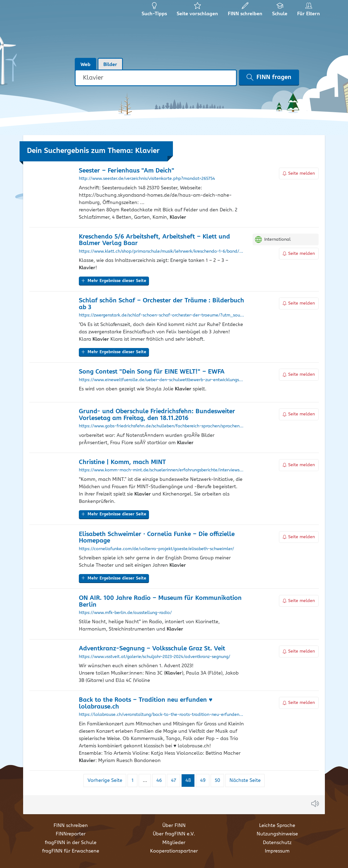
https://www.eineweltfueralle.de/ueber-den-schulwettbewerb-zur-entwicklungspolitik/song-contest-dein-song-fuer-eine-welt (162, 380)
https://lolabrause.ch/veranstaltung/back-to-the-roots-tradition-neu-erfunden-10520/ (162, 715)
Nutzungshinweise (277, 834)
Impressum (277, 851)
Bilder (110, 65)
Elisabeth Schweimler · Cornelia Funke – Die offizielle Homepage (157, 538)
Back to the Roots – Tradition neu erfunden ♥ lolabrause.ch (146, 703)
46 (161, 780)
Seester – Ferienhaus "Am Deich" (127, 171)
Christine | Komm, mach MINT (122, 462)
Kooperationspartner (174, 851)
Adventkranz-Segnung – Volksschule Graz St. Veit (152, 649)
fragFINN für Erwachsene (71, 851)
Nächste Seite (245, 781)
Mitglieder (174, 843)
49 (205, 780)
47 (175, 780)
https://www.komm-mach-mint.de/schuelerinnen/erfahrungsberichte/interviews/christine (162, 470)
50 (219, 780)
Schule (280, 11)
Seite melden (299, 173)
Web (86, 65)
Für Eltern (310, 11)
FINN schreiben (71, 826)
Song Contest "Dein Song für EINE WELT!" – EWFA (152, 372)
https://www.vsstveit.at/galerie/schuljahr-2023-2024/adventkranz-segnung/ (155, 657)
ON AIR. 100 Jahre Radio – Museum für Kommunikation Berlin (160, 601)
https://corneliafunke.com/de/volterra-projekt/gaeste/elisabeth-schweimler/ (156, 549)
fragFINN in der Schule (71, 843)
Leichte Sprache (277, 826)
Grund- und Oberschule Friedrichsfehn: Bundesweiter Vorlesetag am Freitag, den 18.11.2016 (157, 415)
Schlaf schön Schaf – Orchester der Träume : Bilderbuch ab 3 (161, 304)
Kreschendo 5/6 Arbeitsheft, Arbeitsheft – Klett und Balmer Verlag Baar (154, 240)
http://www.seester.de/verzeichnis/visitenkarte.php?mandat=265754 (147, 179)
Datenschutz (277, 843)
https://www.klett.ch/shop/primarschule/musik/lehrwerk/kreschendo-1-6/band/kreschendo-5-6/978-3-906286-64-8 (162, 252)
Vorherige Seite (105, 781)
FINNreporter (71, 834)
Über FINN (174, 826)
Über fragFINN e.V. (174, 834)
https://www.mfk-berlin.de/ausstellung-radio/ (125, 613)
